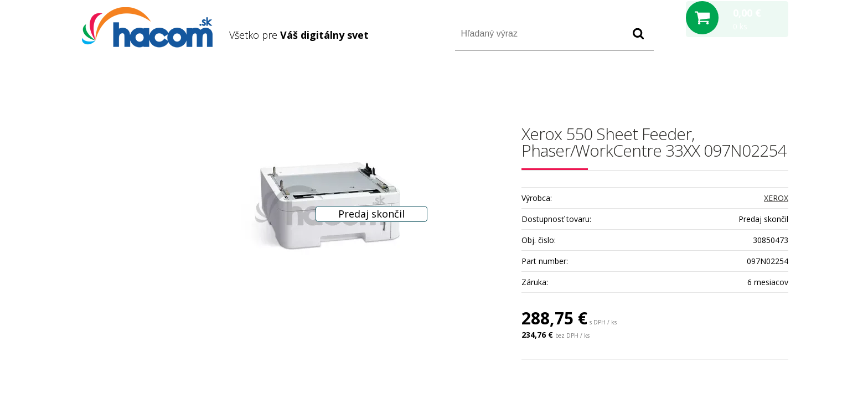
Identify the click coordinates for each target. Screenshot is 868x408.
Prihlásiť (696, 82)
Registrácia (741, 82)
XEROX (776, 198)
